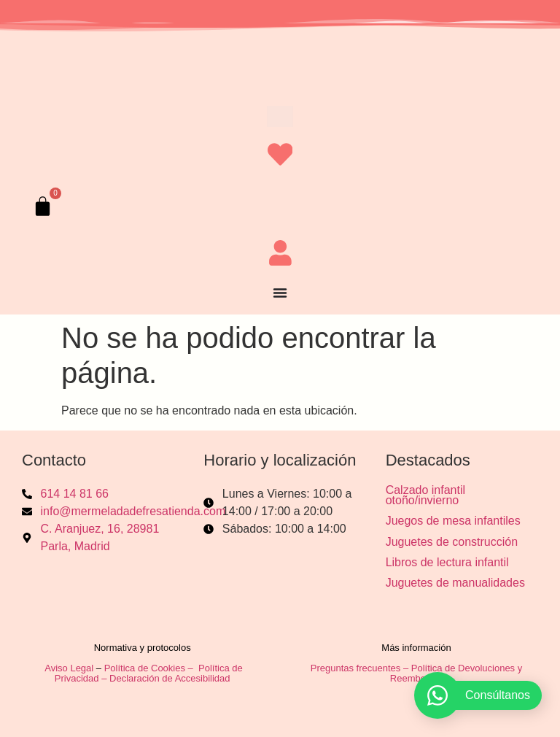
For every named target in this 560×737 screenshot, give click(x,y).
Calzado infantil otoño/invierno (425, 495)
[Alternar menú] (280, 293)
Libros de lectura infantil (447, 562)
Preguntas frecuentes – (361, 668)
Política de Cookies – (150, 668)
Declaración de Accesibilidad (171, 678)
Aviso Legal (69, 668)
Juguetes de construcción (452, 541)
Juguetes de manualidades (455, 583)
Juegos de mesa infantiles (453, 521)
